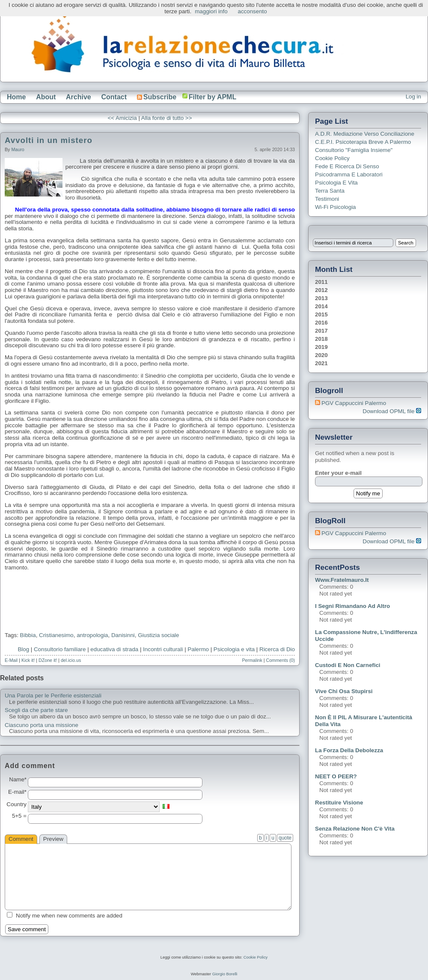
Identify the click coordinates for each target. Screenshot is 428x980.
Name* (18, 780)
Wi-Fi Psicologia (336, 207)
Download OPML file (392, 411)
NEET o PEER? (336, 776)
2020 (321, 355)
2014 (321, 306)
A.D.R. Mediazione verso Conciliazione (365, 134)
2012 (321, 290)
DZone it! (48, 660)
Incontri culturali (163, 649)
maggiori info (211, 11)
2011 (321, 282)
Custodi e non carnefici (348, 665)
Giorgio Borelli (225, 974)
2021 (321, 363)
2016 (321, 323)
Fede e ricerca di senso (347, 166)
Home (16, 97)
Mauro (18, 149)
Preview (53, 839)
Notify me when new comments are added (69, 916)
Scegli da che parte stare (36, 710)
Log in (413, 97)
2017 (321, 331)
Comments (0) (280, 660)
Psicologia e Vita (336, 183)
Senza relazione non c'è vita (355, 829)
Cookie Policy (332, 158)
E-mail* (17, 792)
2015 (321, 314)
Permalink (252, 660)
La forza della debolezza (349, 750)
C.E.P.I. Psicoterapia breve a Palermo (363, 142)
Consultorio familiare (60, 649)
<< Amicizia (122, 118)
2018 (321, 339)
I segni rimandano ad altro (352, 606)
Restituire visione (339, 803)
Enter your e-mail (338, 473)
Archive (79, 97)
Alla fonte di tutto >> (167, 118)
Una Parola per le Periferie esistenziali (53, 696)
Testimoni (327, 199)
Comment (21, 839)
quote (285, 838)
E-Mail (11, 660)
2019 (321, 347)
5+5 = (19, 816)
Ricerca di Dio (277, 649)
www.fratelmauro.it (342, 580)
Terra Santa (330, 191)
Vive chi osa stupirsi (344, 691)
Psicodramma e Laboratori (349, 174)
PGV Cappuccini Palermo (354, 403)
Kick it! (28, 660)
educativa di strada (114, 649)
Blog (23, 649)
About (46, 97)
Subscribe (157, 97)
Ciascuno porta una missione (42, 725)
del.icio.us (71, 660)
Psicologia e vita (234, 649)
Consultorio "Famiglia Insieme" (354, 150)
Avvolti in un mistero (49, 140)
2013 (321, 298)
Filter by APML (213, 97)
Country (16, 804)
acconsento (253, 11)
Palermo (198, 649)
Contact (114, 97)
